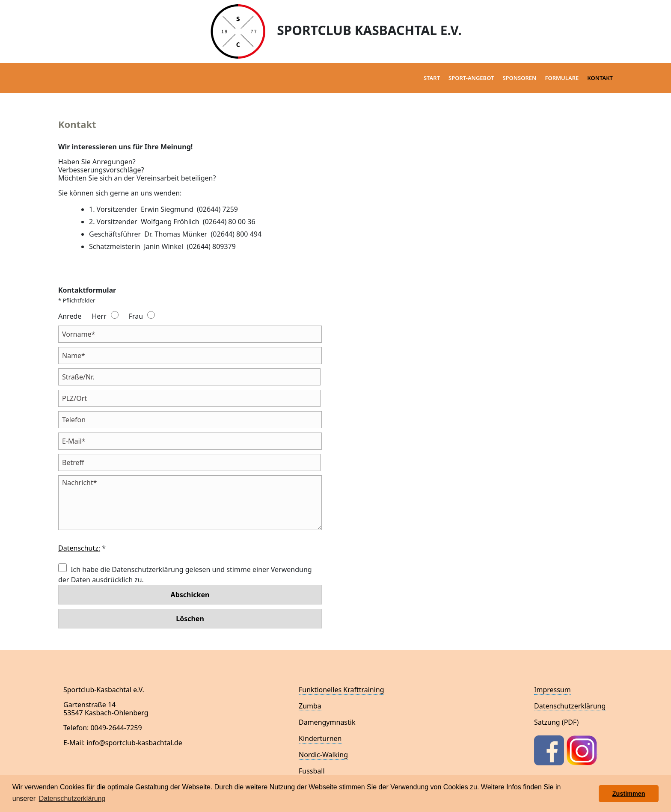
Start (432, 78)
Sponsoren (519, 78)
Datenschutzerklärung (570, 706)
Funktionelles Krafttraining (341, 690)
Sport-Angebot (471, 78)
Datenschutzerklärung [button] (72, 799)
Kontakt (600, 78)
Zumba (310, 706)
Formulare (562, 78)
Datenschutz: (79, 548)
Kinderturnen (320, 738)
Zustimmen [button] (629, 794)
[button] (590, 794)
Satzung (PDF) (556, 722)
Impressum (552, 690)
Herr (99, 316)
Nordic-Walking (323, 755)
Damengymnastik (327, 722)
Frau (136, 316)
